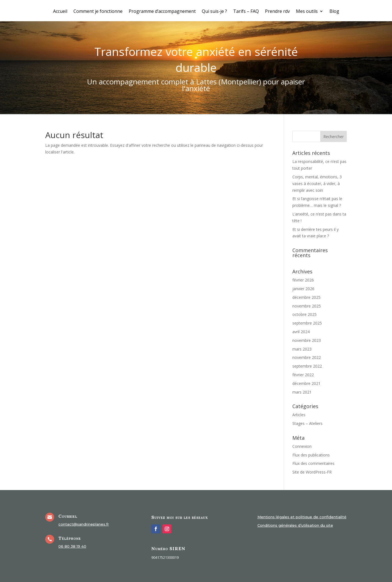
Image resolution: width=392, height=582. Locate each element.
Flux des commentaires (313, 463)
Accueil (60, 12)
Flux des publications (311, 455)
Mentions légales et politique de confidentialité (302, 517)
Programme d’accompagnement (162, 12)
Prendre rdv (277, 12)
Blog (334, 12)
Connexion (302, 446)
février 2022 (303, 375)
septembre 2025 (307, 323)
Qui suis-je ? (214, 12)
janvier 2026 (303, 289)
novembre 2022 (307, 357)
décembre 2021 (306, 383)
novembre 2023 (307, 340)
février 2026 (303, 280)
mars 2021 (302, 392)
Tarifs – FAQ (246, 12)
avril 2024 (301, 332)
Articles (299, 415)
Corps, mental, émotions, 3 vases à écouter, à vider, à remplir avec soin (317, 184)
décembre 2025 (306, 297)
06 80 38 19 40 (72, 546)
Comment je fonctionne (98, 12)
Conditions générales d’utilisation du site (295, 525)
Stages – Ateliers (307, 423)
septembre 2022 (307, 366)
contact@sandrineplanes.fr (84, 524)
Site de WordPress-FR (312, 472)
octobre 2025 (304, 314)
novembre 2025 (307, 306)
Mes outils (307, 12)
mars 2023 (302, 349)
